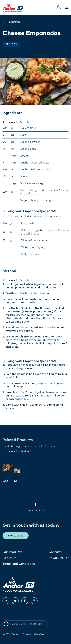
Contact (55, 552)
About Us (9, 558)
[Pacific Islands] (4, 22)
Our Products (12, 552)
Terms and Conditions (19, 564)
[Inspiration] (15, 22)
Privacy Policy (59, 558)
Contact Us (16, 536)
